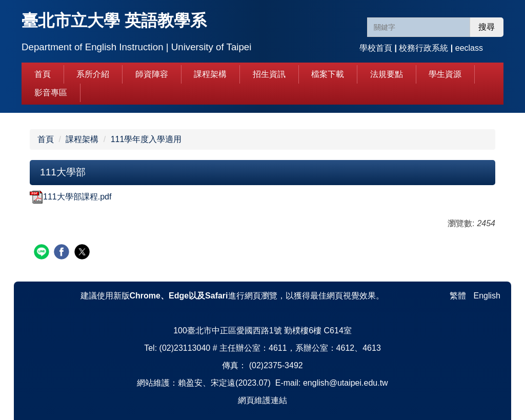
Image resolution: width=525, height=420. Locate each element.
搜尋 (487, 27)
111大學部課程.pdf (70, 197)
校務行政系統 (423, 48)
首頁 (43, 74)
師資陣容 (152, 74)
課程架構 (82, 139)
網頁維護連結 (262, 400)
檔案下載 (328, 74)
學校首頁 (376, 48)
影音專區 (51, 93)
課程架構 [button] (210, 74)
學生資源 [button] (445, 74)
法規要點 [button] (387, 74)
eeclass (469, 48)
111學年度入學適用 (146, 139)
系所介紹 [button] (93, 74)
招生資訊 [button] (269, 74)
